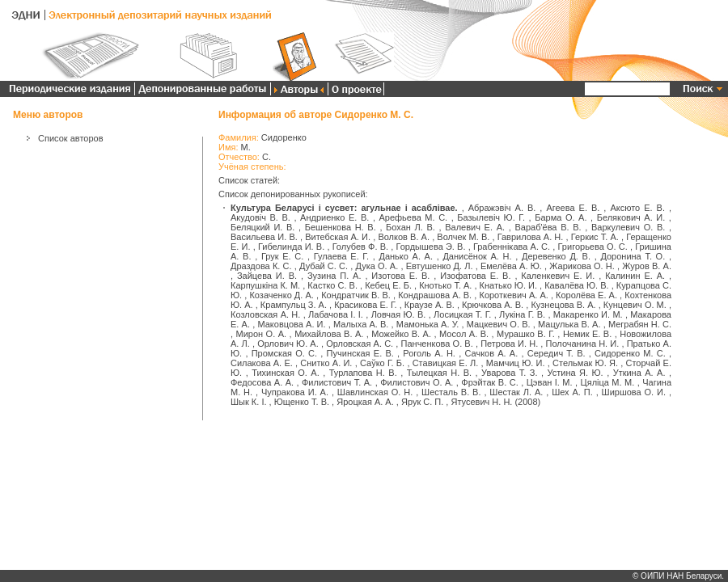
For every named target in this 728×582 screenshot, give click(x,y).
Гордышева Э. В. (430, 247)
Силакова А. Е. (262, 363)
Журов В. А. (647, 266)
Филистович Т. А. (337, 382)
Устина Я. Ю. (575, 373)
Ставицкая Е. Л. (446, 363)
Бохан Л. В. (411, 227)
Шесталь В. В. (451, 392)
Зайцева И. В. (267, 276)
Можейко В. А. (401, 334)
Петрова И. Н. (509, 344)
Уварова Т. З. (509, 373)
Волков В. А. (404, 237)
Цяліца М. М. (608, 382)
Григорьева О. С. (593, 247)
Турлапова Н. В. (363, 373)
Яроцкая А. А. (365, 402)
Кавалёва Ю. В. (576, 285)
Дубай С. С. (324, 266)
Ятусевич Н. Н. (481, 402)
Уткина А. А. (639, 373)
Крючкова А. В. (493, 305)
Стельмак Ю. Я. (585, 363)
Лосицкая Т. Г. (462, 314)
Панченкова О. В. (437, 344)
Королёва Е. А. (586, 295)
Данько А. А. (406, 256)
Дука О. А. (377, 266)
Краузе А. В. (430, 305)
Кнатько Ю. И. (508, 285)
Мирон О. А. (262, 334)
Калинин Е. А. (635, 276)
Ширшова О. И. (634, 392)
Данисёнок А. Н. (477, 256)
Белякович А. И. (631, 217)
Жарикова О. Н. (582, 266)
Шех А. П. (572, 392)
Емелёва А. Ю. (511, 266)
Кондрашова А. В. (435, 295)
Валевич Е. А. (475, 227)
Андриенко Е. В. (334, 217)
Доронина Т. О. (633, 256)
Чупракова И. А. (295, 392)
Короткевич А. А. (513, 295)
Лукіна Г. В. (522, 314)
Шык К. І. (249, 402)
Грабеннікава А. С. (512, 247)
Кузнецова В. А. (563, 305)
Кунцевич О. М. (635, 305)
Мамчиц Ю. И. (516, 363)
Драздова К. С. (261, 266)
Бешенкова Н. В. (341, 227)
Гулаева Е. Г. (341, 256)
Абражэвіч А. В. (502, 208)
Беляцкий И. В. (262, 227)
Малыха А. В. (361, 324)
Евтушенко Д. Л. (440, 266)
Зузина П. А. (334, 276)
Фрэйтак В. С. (489, 382)
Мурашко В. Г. (526, 334)
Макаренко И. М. (588, 314)
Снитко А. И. (326, 363)
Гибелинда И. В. (291, 247)
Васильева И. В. (264, 237)
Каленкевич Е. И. (558, 276)
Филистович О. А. (417, 382)
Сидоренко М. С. (630, 353)
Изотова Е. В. (400, 276)
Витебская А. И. (338, 237)
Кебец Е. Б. (388, 285)
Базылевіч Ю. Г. (491, 217)
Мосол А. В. (464, 334)
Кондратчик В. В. (356, 295)
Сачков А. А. (491, 353)
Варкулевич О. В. (628, 227)
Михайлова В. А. (329, 334)
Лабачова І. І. (336, 314)
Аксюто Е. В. (637, 208)
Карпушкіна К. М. (265, 285)
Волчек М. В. (463, 237)
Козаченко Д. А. (281, 295)
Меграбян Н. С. (640, 324)
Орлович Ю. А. (288, 344)
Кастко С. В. (332, 285)
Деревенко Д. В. (556, 256)
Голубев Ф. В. (360, 247)
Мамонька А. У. (427, 324)
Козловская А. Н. (265, 314)
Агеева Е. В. (573, 208)
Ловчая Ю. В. (399, 314)
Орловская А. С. (360, 344)
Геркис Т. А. (595, 237)
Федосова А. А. (262, 382)
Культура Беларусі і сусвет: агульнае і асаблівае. (344, 208)
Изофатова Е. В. (475, 276)
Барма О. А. (561, 217)
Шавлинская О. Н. (375, 392)
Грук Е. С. (282, 256)
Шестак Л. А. (516, 392)
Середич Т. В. (557, 353)
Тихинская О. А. (286, 373)
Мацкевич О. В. (499, 324)
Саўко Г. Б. (382, 363)
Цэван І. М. (550, 382)
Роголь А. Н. (429, 353)
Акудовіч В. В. (260, 217)
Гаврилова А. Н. (531, 237)
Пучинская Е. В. (360, 353)
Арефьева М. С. (414, 217)
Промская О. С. (284, 353)
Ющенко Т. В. (302, 402)
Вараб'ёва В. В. (548, 227)
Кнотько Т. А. (445, 285)
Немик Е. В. (587, 334)
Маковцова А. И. (291, 324)
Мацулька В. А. (569, 324)
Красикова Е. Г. (365, 305)
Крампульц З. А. (294, 305)
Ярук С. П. (422, 402)
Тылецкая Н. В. (439, 373)
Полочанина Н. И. (583, 344)
